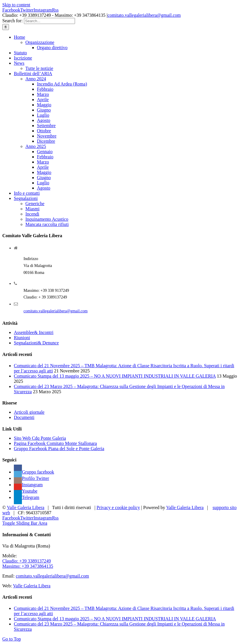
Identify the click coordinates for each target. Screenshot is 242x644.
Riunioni (22, 338)
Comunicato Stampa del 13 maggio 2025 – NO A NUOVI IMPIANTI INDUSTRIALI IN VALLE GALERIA (115, 376)
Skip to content (16, 5)
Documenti (24, 417)
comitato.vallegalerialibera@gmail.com (144, 15)
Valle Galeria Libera (26, 507)
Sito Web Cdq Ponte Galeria (40, 438)
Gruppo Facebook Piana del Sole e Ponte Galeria (59, 449)
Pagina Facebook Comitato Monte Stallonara (55, 443)
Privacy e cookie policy (118, 507)
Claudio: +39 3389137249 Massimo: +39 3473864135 (28, 564)
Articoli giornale (29, 412)
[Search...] (49, 21)
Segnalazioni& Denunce (36, 343)
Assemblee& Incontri (34, 332)
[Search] (6, 27)
